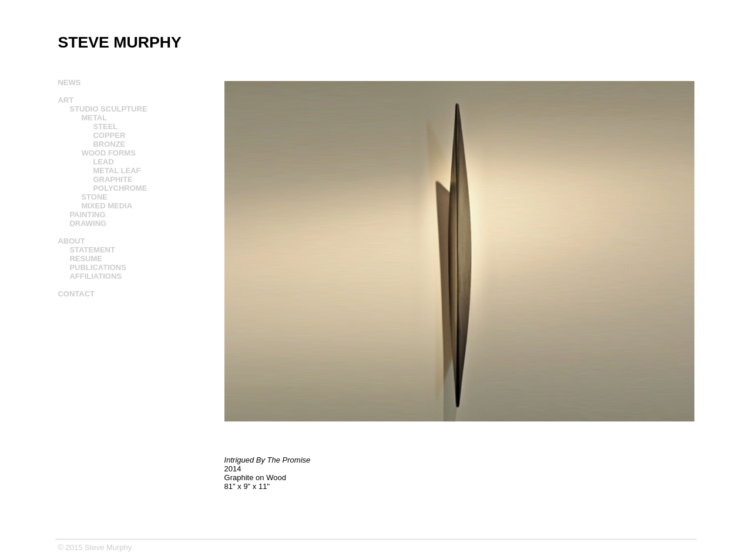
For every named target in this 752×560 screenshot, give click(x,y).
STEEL (105, 126)
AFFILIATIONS (95, 276)
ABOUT (71, 241)
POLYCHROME (120, 188)
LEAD (103, 162)
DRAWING (88, 223)
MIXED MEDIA (107, 206)
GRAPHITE (113, 179)
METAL (94, 118)
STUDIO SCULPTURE (108, 109)
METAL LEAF (117, 171)
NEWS (69, 82)
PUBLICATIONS (98, 267)
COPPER (109, 135)
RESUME (86, 259)
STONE (94, 197)
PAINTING (87, 215)
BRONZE (109, 144)
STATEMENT (92, 250)
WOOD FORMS (108, 153)
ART (66, 100)
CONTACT (76, 294)
